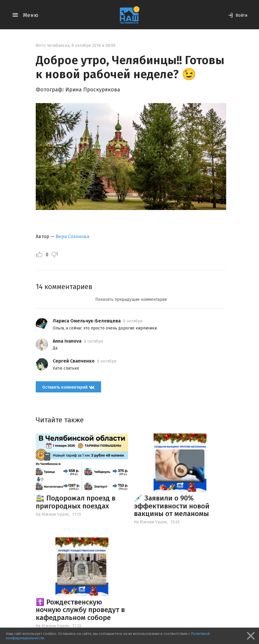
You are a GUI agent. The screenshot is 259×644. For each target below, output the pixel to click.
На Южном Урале (52, 514)
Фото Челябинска (53, 46)
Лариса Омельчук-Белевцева (87, 321)
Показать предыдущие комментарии (131, 299)
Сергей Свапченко (74, 361)
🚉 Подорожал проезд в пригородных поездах (76, 502)
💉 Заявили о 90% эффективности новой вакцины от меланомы (172, 506)
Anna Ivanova (67, 341)
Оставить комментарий (68, 387)
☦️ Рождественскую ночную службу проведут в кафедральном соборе (80, 610)
